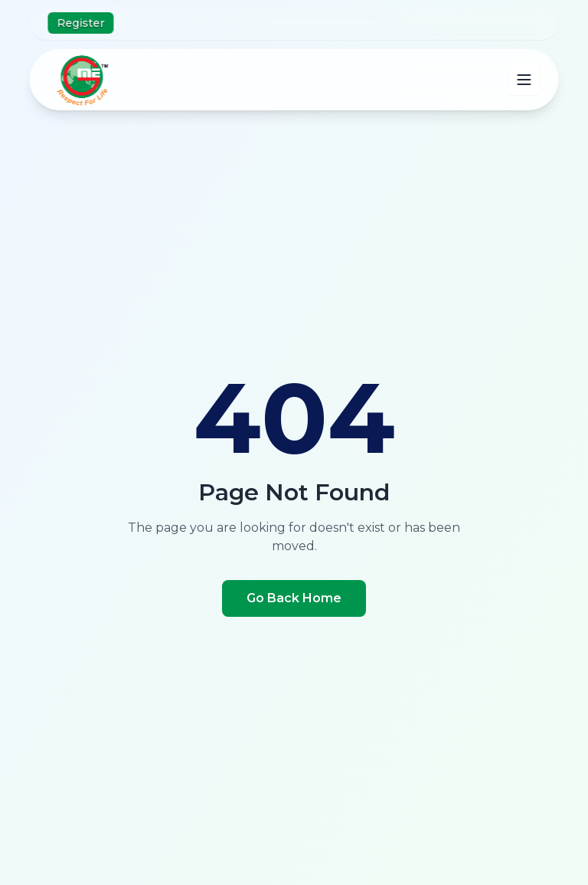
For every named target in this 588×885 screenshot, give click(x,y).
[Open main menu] (524, 80)
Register (80, 23)
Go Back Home (294, 598)
